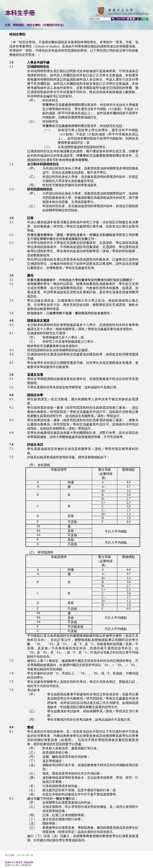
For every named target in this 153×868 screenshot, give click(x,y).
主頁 (8, 25)
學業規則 (19, 25)
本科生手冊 (20, 13)
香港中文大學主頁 (14, 862)
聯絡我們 (29, 862)
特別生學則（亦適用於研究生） (46, 25)
